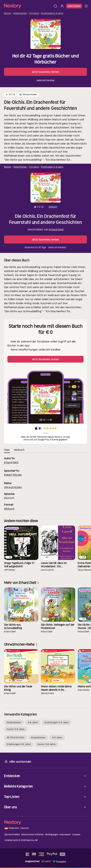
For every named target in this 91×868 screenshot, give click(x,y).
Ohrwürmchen (13, 487)
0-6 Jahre (34, 13)
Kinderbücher (20, 13)
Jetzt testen (74, 6)
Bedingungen (52, 835)
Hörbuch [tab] (19, 450)
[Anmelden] (62, 6)
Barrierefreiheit (12, 835)
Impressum (65, 835)
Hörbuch (9, 509)
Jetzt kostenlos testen (45, 72)
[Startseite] (28, 6)
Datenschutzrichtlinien (33, 835)
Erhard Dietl (56, 229)
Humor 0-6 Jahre (16, 729)
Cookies (76, 835)
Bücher (8, 13)
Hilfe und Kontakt (18, 761)
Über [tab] (7, 450)
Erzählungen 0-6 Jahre (52, 13)
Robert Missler (13, 475)
